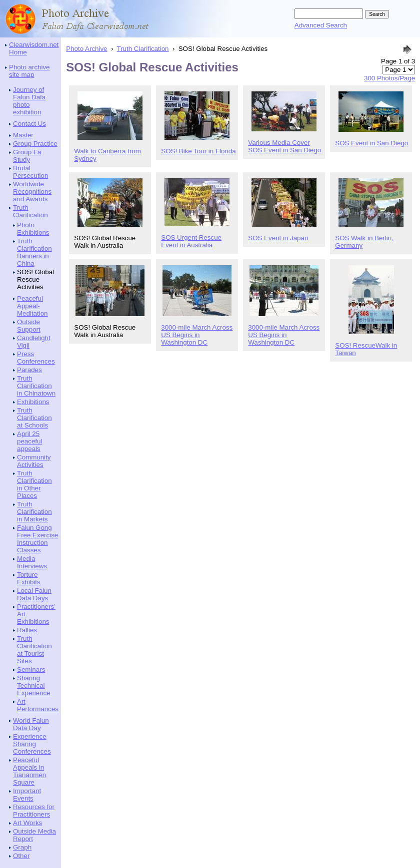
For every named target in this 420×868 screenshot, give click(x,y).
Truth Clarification (30, 211)
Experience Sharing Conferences (32, 744)
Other (21, 856)
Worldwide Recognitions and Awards (32, 192)
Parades (29, 370)
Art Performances (38, 705)
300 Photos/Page (389, 78)
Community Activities (34, 461)
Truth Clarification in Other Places (34, 484)
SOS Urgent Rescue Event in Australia (191, 241)
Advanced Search (321, 25)
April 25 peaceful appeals (29, 441)
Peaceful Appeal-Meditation (32, 306)
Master (23, 135)
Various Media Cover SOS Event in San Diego (284, 146)
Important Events (27, 795)
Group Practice (35, 144)
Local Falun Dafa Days (34, 594)
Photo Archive (86, 49)
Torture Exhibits (29, 578)
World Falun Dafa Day (31, 724)
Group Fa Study (27, 156)
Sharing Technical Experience (34, 685)
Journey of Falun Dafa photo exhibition (29, 101)
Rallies (27, 630)
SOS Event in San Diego (371, 143)
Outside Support (29, 326)
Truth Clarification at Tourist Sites (34, 650)
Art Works (27, 823)
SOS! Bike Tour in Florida (198, 151)
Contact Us (29, 124)
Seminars (31, 669)
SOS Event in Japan (278, 238)
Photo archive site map (29, 71)
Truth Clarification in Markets (34, 512)
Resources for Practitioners (34, 811)
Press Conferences (36, 358)
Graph (22, 847)
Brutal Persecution (30, 172)
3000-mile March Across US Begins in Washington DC (197, 335)
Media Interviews (32, 562)
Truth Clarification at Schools (34, 418)
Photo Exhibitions (33, 229)
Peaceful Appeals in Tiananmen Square (29, 771)
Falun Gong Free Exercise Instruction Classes (37, 539)
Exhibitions (33, 402)
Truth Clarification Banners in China (34, 252)
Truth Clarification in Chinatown (36, 386)
